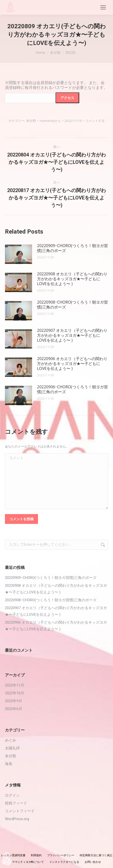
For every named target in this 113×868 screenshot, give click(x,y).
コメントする (95, 121)
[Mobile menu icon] (103, 7)
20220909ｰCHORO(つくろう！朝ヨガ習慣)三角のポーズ (72, 248)
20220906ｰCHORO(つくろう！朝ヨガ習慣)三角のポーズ (72, 389)
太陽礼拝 (12, 748)
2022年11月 (15, 685)
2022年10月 (15, 693)
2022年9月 (14, 701)
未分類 (31, 121)
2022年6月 (14, 709)
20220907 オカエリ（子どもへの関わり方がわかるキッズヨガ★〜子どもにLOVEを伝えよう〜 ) (72, 335)
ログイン (12, 795)
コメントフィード (20, 811)
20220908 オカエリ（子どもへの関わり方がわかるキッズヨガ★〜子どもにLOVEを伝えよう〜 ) (72, 279)
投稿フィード (16, 803)
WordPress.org (17, 819)
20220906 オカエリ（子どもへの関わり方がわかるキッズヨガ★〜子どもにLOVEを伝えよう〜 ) (72, 364)
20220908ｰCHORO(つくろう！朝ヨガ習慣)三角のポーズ (72, 305)
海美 (9, 764)
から (50, 121)
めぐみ (10, 740)
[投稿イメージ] (19, 254)
